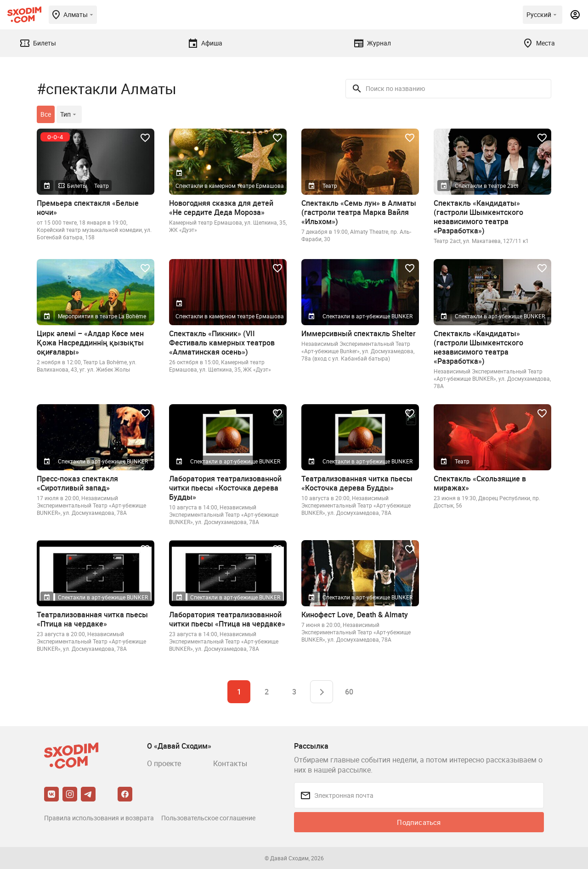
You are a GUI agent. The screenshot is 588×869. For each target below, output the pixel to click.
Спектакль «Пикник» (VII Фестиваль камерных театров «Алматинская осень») (222, 343)
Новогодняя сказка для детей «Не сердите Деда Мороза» (221, 208)
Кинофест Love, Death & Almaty (355, 615)
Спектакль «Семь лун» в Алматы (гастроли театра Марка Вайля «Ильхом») (359, 212)
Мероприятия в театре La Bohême (102, 316)
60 (349, 692)
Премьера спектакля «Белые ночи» (88, 208)
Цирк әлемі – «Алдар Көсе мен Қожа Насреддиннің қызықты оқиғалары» (90, 343)
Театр (102, 186)
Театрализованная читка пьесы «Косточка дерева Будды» (357, 483)
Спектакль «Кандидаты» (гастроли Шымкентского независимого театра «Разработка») (478, 217)
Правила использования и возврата (99, 818)
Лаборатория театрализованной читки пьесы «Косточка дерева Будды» (225, 488)
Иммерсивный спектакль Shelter (359, 333)
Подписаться (419, 822)
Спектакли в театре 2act (486, 186)
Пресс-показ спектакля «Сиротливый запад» (77, 483)
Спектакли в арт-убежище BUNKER (367, 316)
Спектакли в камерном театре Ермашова (230, 186)
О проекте (164, 763)
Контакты (230, 763)
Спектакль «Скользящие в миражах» (480, 483)
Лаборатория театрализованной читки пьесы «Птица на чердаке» (227, 619)
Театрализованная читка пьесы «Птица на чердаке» (92, 619)
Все (46, 114)
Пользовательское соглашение (208, 818)
